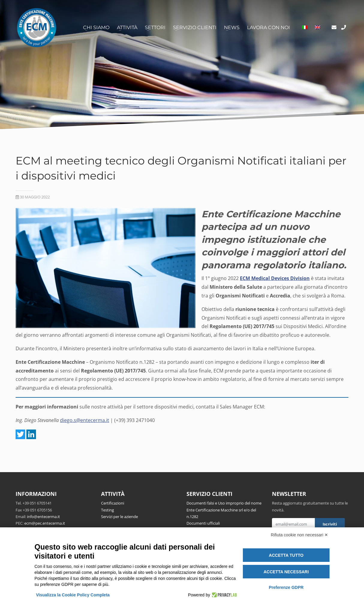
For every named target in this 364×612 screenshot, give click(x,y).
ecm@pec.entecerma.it (45, 523)
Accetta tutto (286, 555)
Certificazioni (113, 503)
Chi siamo (96, 27)
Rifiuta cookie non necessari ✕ (299, 535)
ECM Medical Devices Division (275, 278)
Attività (127, 27)
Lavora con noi (269, 27)
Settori (155, 27)
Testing (107, 510)
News (232, 27)
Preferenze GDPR (286, 587)
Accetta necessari (286, 572)
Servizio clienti (195, 27)
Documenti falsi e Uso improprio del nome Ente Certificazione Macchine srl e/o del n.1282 (224, 510)
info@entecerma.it (43, 517)
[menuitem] (305, 28)
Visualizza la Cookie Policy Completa (73, 595)
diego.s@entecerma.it (85, 420)
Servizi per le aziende (119, 517)
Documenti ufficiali (203, 523)
